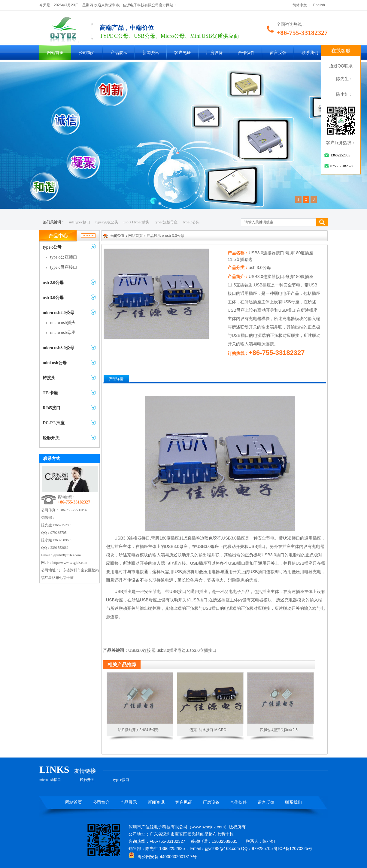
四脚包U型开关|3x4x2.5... (280, 730)
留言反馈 (278, 53)
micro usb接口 (50, 780)
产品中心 (58, 236)
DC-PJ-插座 (54, 423)
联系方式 (52, 458)
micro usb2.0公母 (58, 313)
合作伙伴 (246, 53)
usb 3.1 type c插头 (136, 222)
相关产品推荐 (122, 665)
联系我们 (310, 53)
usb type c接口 (80, 222)
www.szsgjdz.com (208, 827)
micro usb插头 (63, 323)
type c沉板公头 (107, 222)
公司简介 (87, 53)
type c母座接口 (64, 267)
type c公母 (52, 247)
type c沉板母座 (166, 222)
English (319, 5)
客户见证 (183, 53)
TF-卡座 (50, 393)
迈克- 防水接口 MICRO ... (210, 730)
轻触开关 (51, 438)
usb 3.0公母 (53, 298)
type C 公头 (191, 222)
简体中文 (300, 5)
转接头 (49, 378)
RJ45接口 (52, 408)
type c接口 (121, 780)
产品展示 (119, 53)
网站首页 (55, 53)
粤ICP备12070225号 (293, 848)
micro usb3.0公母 (58, 348)
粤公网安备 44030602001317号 (163, 857)
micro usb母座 (63, 333)
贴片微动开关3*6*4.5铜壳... (140, 730)
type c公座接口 (64, 257)
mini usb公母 (55, 363)
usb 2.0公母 (53, 283)
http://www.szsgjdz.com (70, 563)
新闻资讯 (151, 53)
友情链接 (85, 771)
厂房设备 (214, 53)
